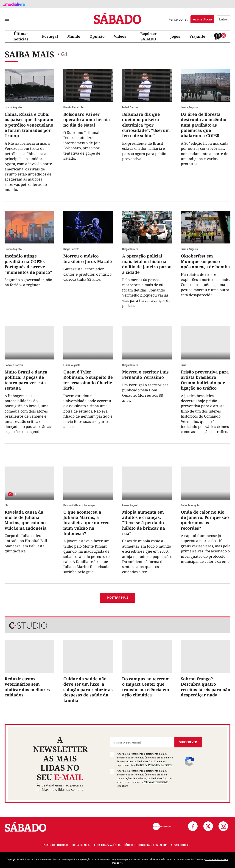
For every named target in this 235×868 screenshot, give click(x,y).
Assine (202, 19)
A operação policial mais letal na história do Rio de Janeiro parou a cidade (147, 264)
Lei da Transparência (107, 845)
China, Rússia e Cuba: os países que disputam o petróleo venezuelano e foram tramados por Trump (29, 125)
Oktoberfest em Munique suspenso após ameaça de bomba (205, 261)
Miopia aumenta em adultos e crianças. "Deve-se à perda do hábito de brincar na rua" (144, 523)
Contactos (160, 845)
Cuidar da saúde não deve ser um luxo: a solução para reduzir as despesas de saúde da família (88, 690)
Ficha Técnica (81, 845)
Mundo (74, 36)
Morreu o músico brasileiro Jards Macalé (88, 259)
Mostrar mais (117, 598)
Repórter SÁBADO (148, 36)
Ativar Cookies (180, 845)
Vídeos (120, 36)
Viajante (197, 36)
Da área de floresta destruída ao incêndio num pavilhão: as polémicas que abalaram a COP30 (204, 125)
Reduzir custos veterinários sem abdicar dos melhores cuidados (27, 687)
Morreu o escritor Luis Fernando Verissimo (145, 375)
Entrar (224, 19)
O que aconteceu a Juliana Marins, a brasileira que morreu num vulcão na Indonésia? (87, 523)
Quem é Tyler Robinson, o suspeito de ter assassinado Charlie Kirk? (88, 380)
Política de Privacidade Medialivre (154, 765)
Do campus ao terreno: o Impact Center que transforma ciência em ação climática (146, 687)
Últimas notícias (21, 36)
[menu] (7, 19)
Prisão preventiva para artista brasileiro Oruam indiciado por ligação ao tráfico (205, 380)
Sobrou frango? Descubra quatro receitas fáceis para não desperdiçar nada (206, 687)
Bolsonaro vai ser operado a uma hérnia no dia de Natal (87, 120)
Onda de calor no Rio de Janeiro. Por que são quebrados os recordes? (205, 520)
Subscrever (188, 742)
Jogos (175, 36)
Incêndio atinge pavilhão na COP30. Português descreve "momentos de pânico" (28, 264)
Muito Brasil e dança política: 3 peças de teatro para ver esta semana (26, 380)
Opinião (97, 36)
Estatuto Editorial (56, 845)
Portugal (50, 36)
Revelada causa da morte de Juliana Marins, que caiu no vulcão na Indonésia (26, 520)
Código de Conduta (137, 845)
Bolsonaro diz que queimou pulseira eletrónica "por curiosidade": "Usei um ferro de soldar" (146, 125)
